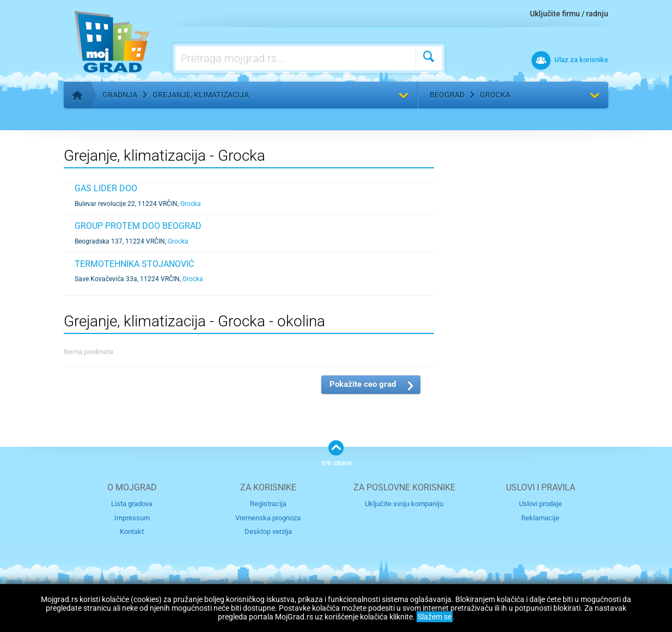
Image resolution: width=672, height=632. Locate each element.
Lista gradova (132, 504)
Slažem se (435, 617)
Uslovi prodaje (540, 504)
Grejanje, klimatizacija (201, 95)
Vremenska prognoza (268, 518)
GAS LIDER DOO (106, 188)
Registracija (268, 504)
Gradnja (120, 95)
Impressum (132, 518)
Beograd (447, 95)
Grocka (495, 95)
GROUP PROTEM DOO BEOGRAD (138, 226)
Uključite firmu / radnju (569, 14)
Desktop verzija (268, 531)
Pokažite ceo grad (363, 384)
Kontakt (132, 531)
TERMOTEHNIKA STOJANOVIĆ (134, 264)
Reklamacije (540, 518)
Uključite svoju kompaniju (404, 504)
